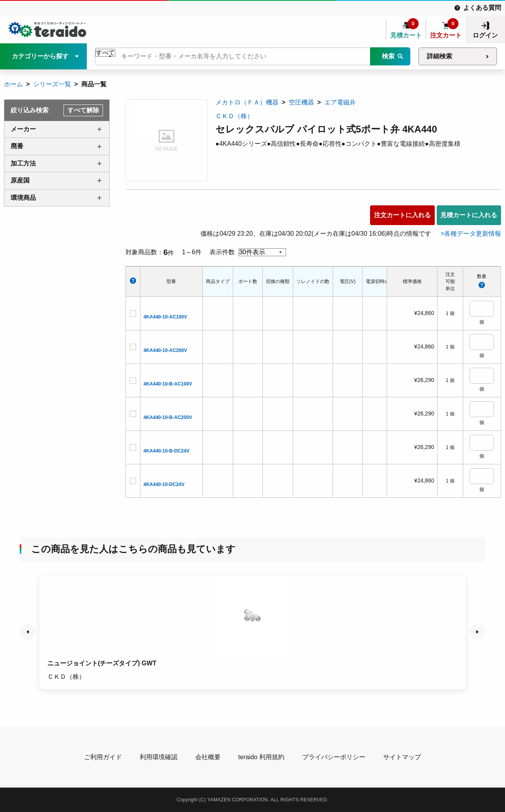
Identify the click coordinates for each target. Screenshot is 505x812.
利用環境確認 (159, 757)
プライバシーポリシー (334, 757)
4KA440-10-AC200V (166, 350)
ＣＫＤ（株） (234, 116)
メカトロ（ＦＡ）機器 (247, 102)
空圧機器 (301, 102)
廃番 (17, 146)
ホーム (13, 84)
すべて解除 (83, 110)
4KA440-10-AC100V (166, 317)
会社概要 (208, 757)
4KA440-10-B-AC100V (168, 384)
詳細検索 (440, 56)
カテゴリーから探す (40, 56)
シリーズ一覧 (52, 84)
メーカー (23, 129)
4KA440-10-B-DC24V (167, 451)
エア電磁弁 (340, 102)
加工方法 (23, 163)
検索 (388, 56)
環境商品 (23, 198)
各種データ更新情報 (473, 234)
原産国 (20, 180)
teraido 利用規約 (261, 757)
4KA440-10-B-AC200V (168, 417)
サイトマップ (402, 757)
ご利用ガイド (103, 757)
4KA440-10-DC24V (164, 484)
